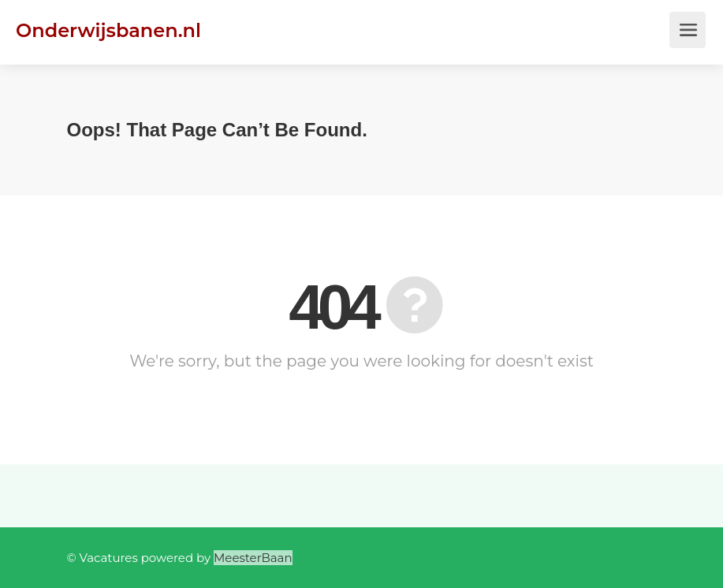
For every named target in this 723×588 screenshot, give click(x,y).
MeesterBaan (253, 558)
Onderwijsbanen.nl (108, 30)
